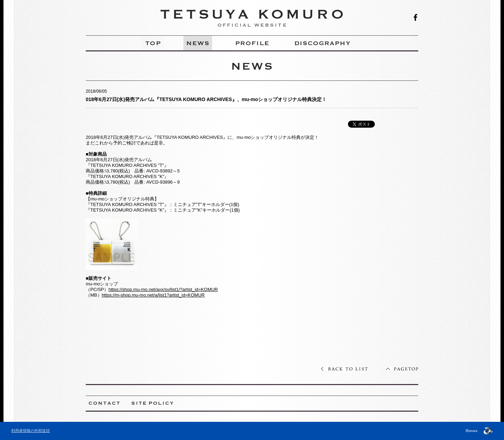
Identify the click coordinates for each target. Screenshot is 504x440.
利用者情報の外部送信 (30, 431)
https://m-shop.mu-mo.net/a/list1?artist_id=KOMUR (153, 295)
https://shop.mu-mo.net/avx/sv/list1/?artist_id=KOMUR (163, 289)
